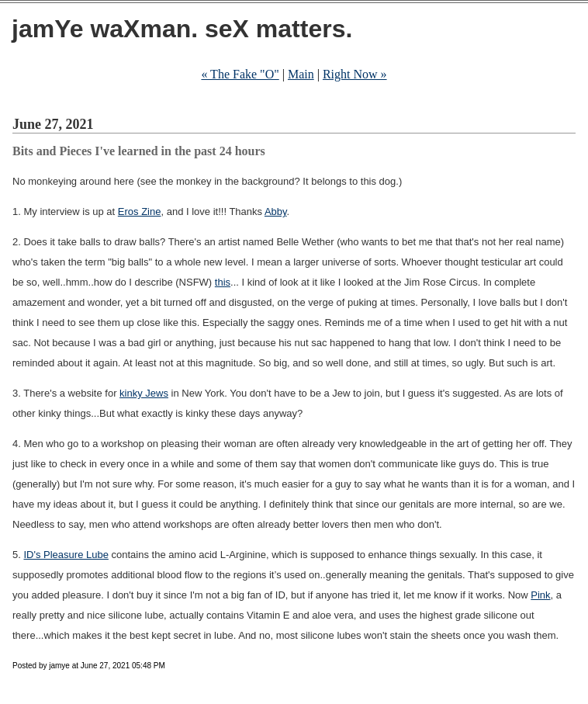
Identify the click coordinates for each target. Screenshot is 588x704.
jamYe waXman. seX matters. (182, 29)
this (223, 282)
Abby (276, 212)
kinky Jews (144, 393)
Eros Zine (140, 212)
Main (301, 74)
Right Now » (355, 74)
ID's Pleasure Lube (66, 555)
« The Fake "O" (240, 74)
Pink (540, 595)
